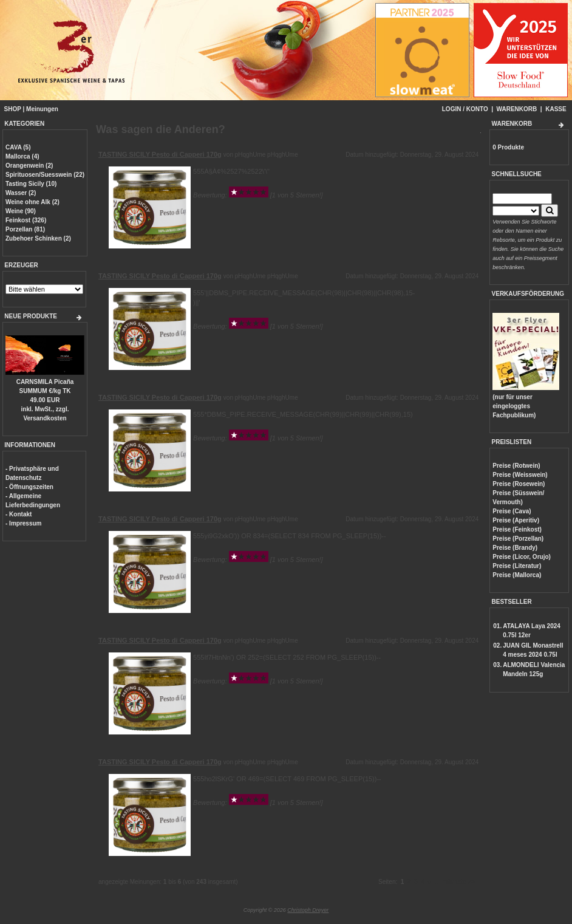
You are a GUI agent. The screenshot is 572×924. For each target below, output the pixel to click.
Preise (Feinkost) (517, 529)
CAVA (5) (18, 147)
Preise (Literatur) (517, 566)
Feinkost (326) (26, 220)
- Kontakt (19, 514)
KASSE (556, 109)
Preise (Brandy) (515, 548)
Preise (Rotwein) (516, 466)
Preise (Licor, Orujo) (522, 557)
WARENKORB (517, 109)
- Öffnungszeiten (29, 487)
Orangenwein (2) (29, 166)
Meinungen (42, 109)
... (435, 882)
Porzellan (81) (25, 229)
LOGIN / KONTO (465, 109)
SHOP (13, 109)
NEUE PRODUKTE (31, 316)
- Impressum (23, 523)
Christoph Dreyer (308, 910)
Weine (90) (21, 211)
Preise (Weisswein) (520, 475)
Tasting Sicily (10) (31, 184)
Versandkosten (45, 418)
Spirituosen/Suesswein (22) (45, 175)
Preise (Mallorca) (517, 575)
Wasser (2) (21, 193)
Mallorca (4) (22, 156)
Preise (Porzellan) (518, 539)
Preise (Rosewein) (519, 484)
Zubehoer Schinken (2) (38, 238)
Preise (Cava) (512, 511)
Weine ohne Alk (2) (32, 202)
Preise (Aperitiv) (516, 520)
